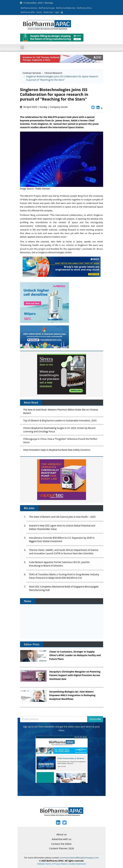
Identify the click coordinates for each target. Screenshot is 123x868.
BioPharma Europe (47, 8)
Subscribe (95, 719)
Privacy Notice (60, 864)
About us (61, 834)
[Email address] (54, 719)
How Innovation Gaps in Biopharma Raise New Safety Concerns (57, 450)
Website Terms (44, 864)
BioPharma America (29, 8)
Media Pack (48, 12)
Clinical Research (53, 73)
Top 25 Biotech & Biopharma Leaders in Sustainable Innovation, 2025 (60, 421)
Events (39, 12)
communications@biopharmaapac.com (79, 858)
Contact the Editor (61, 844)
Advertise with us (62, 839)
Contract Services (32, 73)
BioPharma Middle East (66, 8)
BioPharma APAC (28, 12)
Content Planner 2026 (61, 848)
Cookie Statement (77, 864)
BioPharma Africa (84, 8)
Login (57, 12)
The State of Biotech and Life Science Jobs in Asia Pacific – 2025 (62, 517)
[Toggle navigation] (22, 47)
